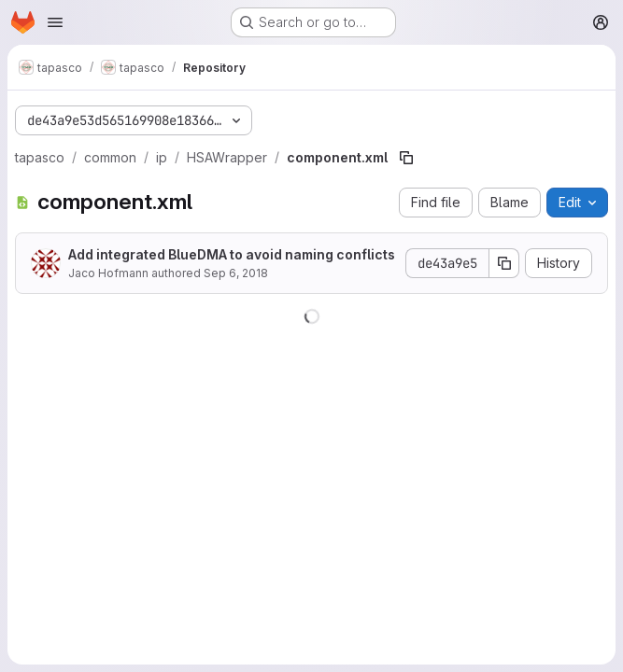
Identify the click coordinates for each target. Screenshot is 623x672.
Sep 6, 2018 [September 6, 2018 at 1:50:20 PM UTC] (236, 273)
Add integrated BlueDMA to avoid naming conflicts (232, 254)
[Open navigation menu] (55, 22)
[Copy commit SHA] (504, 263)
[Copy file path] (406, 158)
